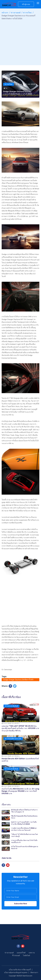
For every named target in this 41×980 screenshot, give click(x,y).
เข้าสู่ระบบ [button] (26, 4)
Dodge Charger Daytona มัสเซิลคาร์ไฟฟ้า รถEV (18, 680)
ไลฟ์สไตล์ (26, 956)
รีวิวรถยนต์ (16, 956)
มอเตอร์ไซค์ (21, 953)
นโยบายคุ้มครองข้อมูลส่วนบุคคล (16, 973)
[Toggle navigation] (38, 3)
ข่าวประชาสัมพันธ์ (11, 706)
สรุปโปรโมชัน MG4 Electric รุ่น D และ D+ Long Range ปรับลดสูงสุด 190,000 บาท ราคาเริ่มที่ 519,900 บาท (20, 791)
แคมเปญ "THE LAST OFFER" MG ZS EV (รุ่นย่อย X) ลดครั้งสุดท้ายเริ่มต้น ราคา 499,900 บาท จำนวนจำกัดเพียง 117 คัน (20, 728)
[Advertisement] (20, 41)
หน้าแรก (5, 13)
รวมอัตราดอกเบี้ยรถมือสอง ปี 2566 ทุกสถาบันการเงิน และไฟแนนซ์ (24, 829)
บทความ (32, 953)
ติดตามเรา (34, 973)
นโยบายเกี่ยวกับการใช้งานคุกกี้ (20, 970)
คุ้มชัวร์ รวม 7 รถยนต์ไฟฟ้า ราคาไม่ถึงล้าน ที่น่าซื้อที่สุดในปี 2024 (24, 823)
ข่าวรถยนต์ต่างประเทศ (13, 739)
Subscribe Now (21, 904)
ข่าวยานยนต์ (16, 13)
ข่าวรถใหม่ (27, 13)
